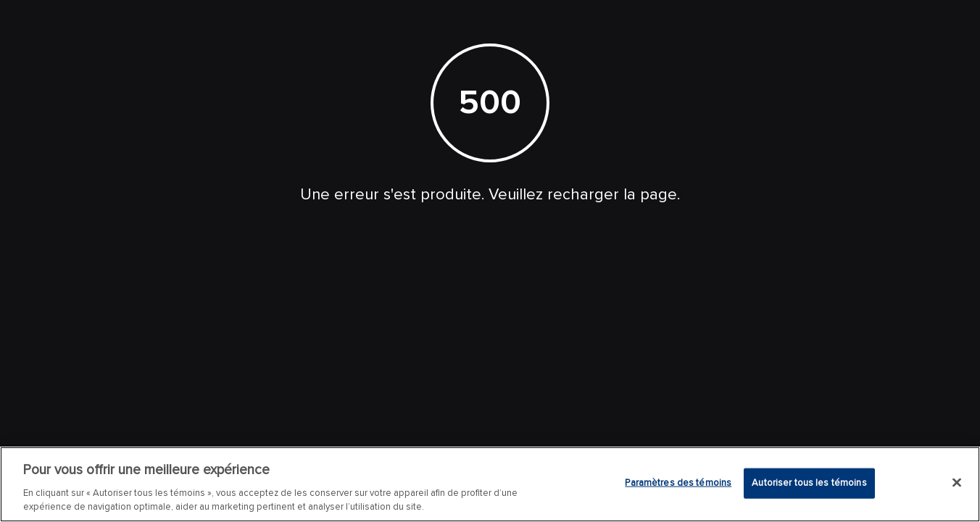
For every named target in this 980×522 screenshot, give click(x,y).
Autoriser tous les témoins (809, 483)
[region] (490, 484)
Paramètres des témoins (678, 483)
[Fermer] (957, 483)
